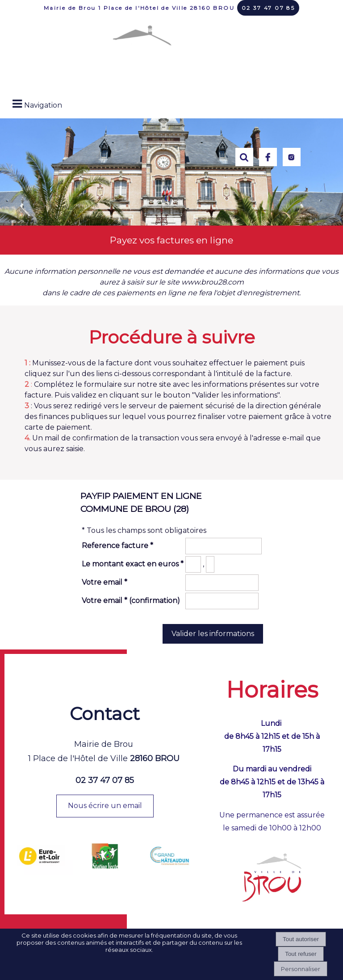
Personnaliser (301, 969)
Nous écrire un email (105, 806)
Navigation (43, 105)
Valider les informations (213, 634)
